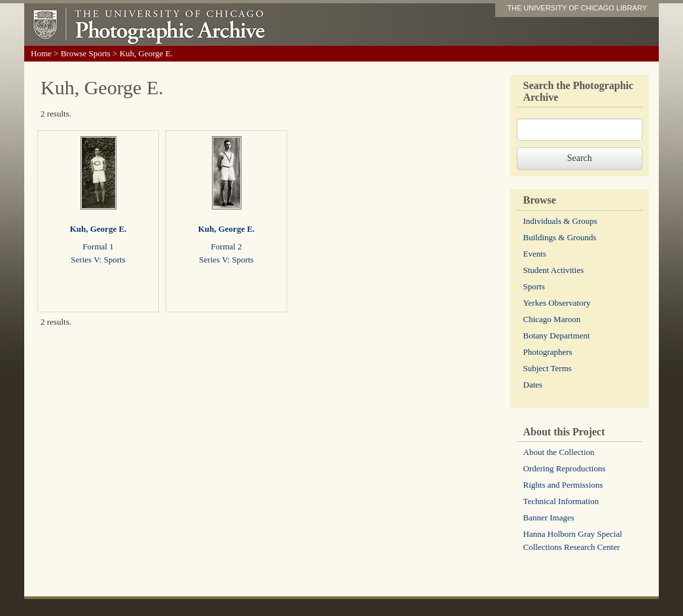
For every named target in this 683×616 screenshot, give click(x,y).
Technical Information (561, 501)
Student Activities (554, 270)
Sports (534, 286)
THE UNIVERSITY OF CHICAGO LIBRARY (577, 8)
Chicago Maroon (552, 319)
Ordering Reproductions (565, 468)
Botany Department (557, 335)
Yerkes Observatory (557, 303)
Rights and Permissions (563, 485)
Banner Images (549, 517)
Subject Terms (548, 368)
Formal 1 (98, 246)
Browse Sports (86, 53)
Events (535, 254)
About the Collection (559, 452)
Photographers (548, 352)
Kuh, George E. (98, 229)
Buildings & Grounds (560, 237)
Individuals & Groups (560, 221)
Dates (533, 385)
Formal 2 (226, 246)
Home (41, 53)
